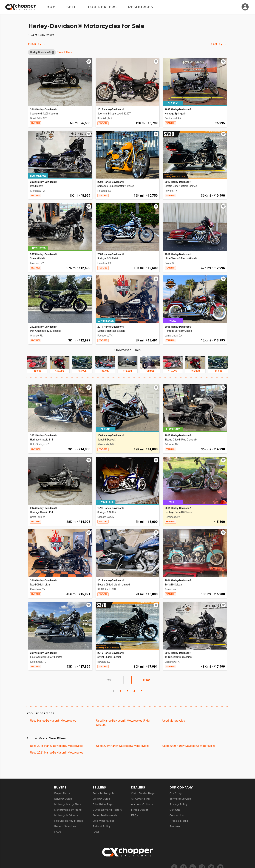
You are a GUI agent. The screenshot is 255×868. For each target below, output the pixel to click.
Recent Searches (65, 826)
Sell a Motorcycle (104, 793)
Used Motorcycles (174, 721)
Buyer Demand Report (107, 810)
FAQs (58, 832)
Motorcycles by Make (68, 810)
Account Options (142, 804)
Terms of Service (180, 799)
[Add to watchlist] (89, 62)
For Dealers (102, 7)
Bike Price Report (104, 804)
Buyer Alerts (62, 793)
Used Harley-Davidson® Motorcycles (53, 721)
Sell (71, 7)
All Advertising (140, 799)
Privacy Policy (178, 804)
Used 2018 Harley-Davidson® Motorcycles (57, 746)
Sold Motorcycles (104, 821)
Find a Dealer (140, 810)
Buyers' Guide (63, 799)
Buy (51, 7)
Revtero (175, 826)
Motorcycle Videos (66, 815)
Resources (141, 7)
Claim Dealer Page (143, 793)
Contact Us (177, 815)
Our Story (176, 793)
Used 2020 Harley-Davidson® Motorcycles (189, 746)
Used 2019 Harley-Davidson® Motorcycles (123, 746)
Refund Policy (102, 826)
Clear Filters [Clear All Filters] (64, 52)
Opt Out (175, 810)
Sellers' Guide (101, 799)
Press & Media (179, 821)
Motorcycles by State (68, 804)
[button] (40, 52)
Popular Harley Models (69, 821)
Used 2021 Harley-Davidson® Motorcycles (57, 753)
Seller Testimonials (105, 815)
